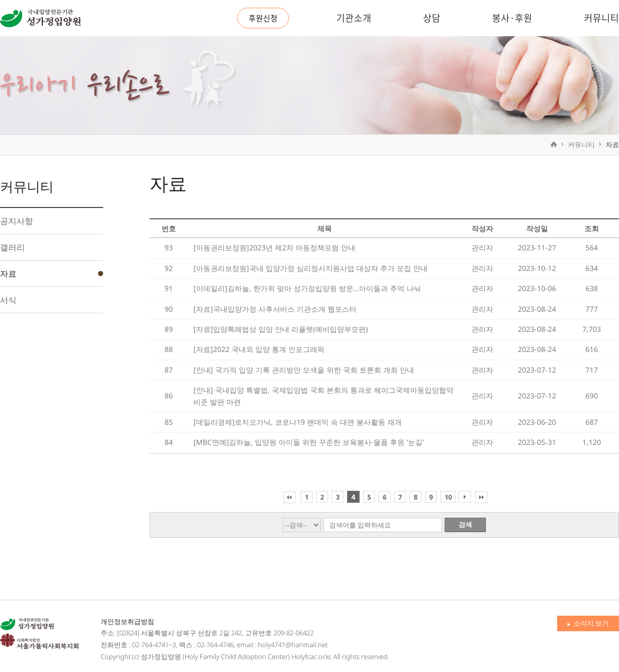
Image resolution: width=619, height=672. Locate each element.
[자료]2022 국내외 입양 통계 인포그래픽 (259, 349)
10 (448, 497)
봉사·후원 (512, 18)
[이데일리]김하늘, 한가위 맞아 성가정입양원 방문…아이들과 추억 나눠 (307, 288)
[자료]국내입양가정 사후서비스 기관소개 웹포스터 (275, 309)
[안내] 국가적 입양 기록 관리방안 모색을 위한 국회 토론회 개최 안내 (304, 370)
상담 (432, 18)
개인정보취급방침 (127, 621)
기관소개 (354, 18)
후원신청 (263, 18)
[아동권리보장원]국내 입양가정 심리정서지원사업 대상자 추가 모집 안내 (311, 268)
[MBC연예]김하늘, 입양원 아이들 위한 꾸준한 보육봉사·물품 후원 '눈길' (309, 442)
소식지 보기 (588, 623)
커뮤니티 (601, 18)
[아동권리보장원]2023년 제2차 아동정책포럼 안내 (274, 247)
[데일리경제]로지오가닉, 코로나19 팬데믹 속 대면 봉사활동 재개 (298, 422)
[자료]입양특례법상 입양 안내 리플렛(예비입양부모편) (281, 329)
